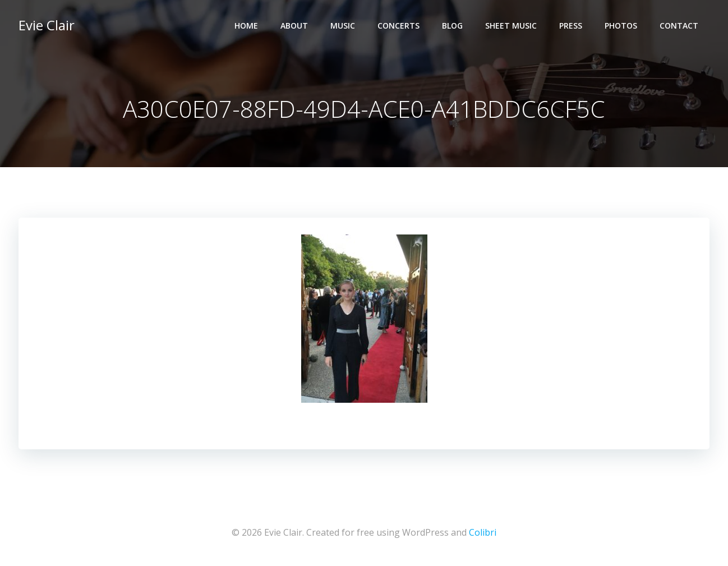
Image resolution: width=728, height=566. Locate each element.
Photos (621, 26)
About (294, 26)
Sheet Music (511, 26)
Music (343, 26)
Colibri (483, 532)
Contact (679, 26)
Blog (452, 26)
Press (571, 26)
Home (246, 26)
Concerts (398, 26)
